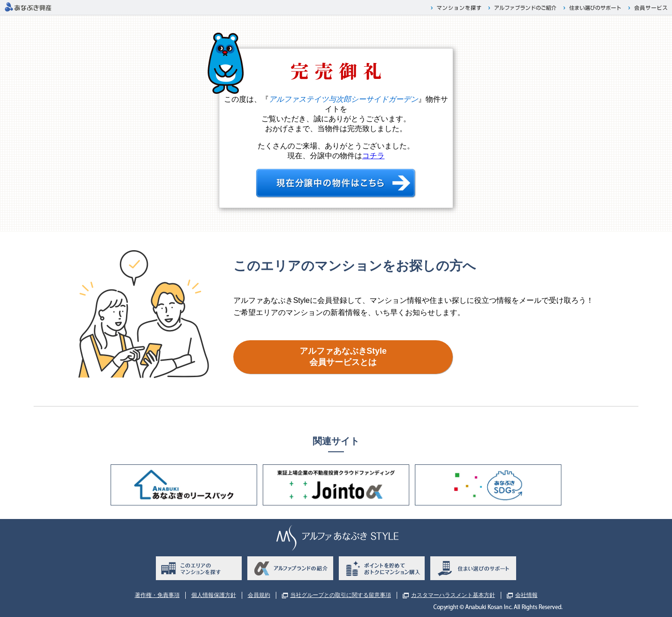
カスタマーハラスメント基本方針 (453, 595)
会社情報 (526, 595)
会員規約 (259, 595)
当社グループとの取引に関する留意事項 (341, 595)
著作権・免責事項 (157, 595)
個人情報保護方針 (214, 595)
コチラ (373, 156)
